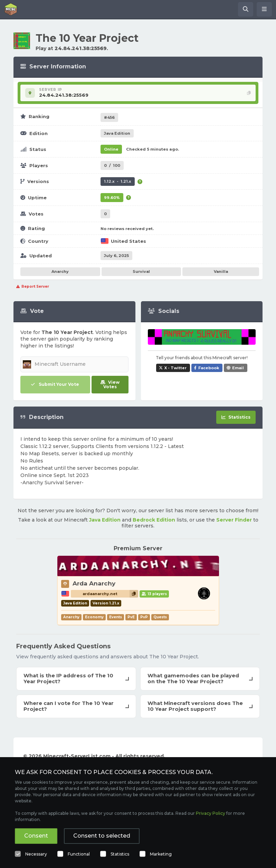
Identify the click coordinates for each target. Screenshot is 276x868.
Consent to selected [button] (102, 836)
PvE (131, 617)
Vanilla (221, 271)
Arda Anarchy (94, 583)
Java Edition (105, 520)
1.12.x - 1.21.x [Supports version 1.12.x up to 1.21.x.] (118, 181)
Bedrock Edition (154, 520)
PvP (144, 617)
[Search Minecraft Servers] (246, 9)
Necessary (36, 854)
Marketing (161, 854)
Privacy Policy (211, 813)
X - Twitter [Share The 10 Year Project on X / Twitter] (175, 368)
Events (116, 617)
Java (117, 133)
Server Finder (234, 520)
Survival (141, 271)
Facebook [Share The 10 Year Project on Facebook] (209, 368)
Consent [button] (36, 836)
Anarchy (60, 271)
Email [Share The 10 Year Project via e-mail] (238, 368)
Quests (160, 617)
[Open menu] (264, 9)
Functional (79, 854)
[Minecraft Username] (74, 364)
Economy (94, 617)
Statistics (120, 854)
